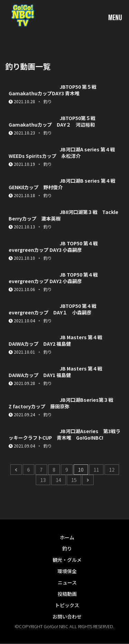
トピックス (67, 605)
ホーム (67, 537)
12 (112, 470)
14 (58, 480)
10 (81, 470)
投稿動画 (67, 594)
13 (43, 480)
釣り (67, 548)
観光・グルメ (67, 560)
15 (74, 480)
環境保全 (67, 571)
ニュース (67, 582)
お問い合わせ (67, 616)
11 (96, 470)
